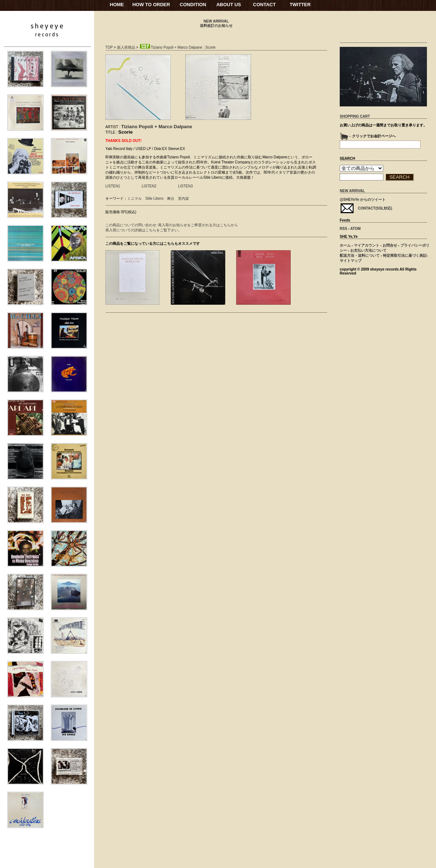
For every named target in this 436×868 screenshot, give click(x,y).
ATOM (356, 229)
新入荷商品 (126, 47)
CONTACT (264, 5)
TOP (109, 47)
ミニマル (134, 198)
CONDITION (193, 5)
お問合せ (390, 245)
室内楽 (183, 198)
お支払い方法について (368, 250)
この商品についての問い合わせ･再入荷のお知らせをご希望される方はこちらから (172, 225)
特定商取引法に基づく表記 (405, 255)
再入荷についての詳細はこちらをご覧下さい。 (144, 230)
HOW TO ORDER (151, 5)
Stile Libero (154, 198)
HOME (117, 5)
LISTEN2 (149, 186)
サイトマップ (351, 261)
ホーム (345, 245)
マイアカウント (367, 245)
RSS (344, 229)
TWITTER (300, 5)
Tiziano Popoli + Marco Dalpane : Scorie (177, 47)
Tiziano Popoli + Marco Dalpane (157, 127)
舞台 (171, 198)
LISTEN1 (113, 186)
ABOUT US (229, 5)
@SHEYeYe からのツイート (363, 200)
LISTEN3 (185, 186)
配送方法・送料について (360, 255)
